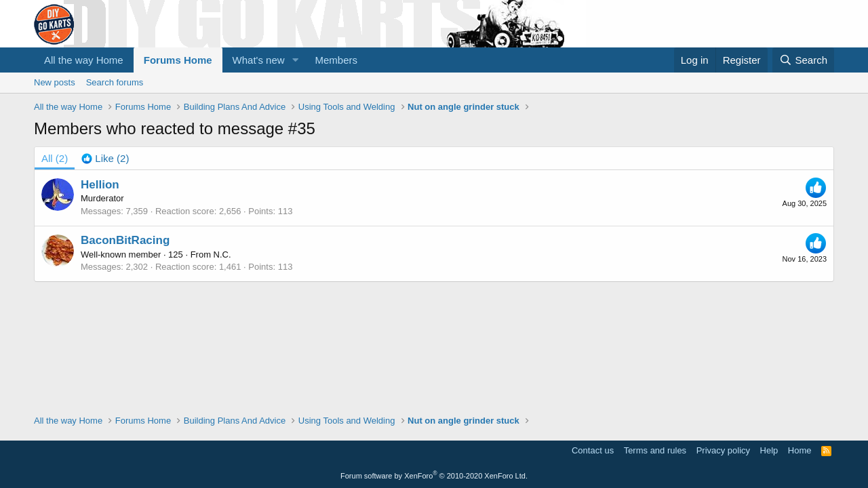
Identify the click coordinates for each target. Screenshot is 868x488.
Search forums (115, 82)
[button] (296, 60)
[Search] (803, 60)
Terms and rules (655, 450)
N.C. (222, 255)
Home (800, 450)
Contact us (593, 450)
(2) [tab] (55, 158)
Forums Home (178, 60)
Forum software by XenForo (434, 476)
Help (769, 450)
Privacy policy (723, 450)
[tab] (105, 158)
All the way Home (84, 60)
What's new (259, 60)
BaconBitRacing (125, 240)
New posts (55, 82)
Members (337, 60)
